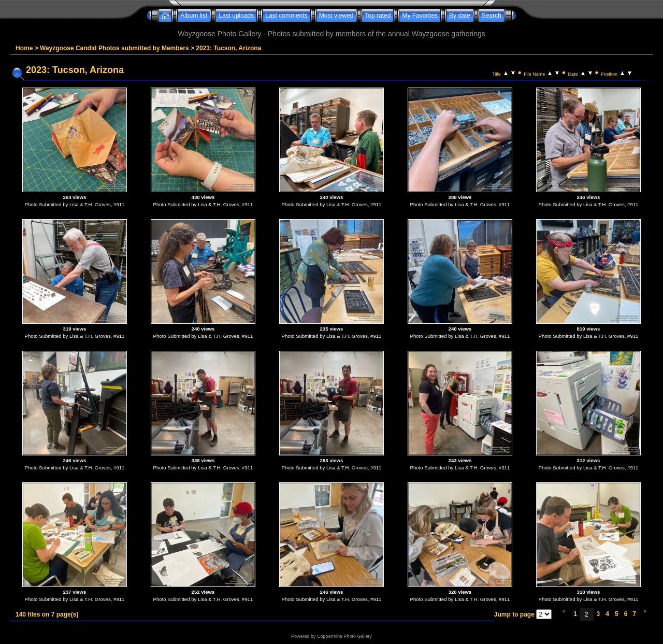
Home (24, 48)
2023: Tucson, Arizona (228, 48)
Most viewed (336, 16)
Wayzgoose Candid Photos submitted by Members (114, 48)
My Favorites (420, 16)
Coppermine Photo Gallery (344, 636)
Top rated (378, 16)
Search (492, 16)
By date (460, 16)
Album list (194, 16)
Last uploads (236, 16)
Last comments (286, 16)
